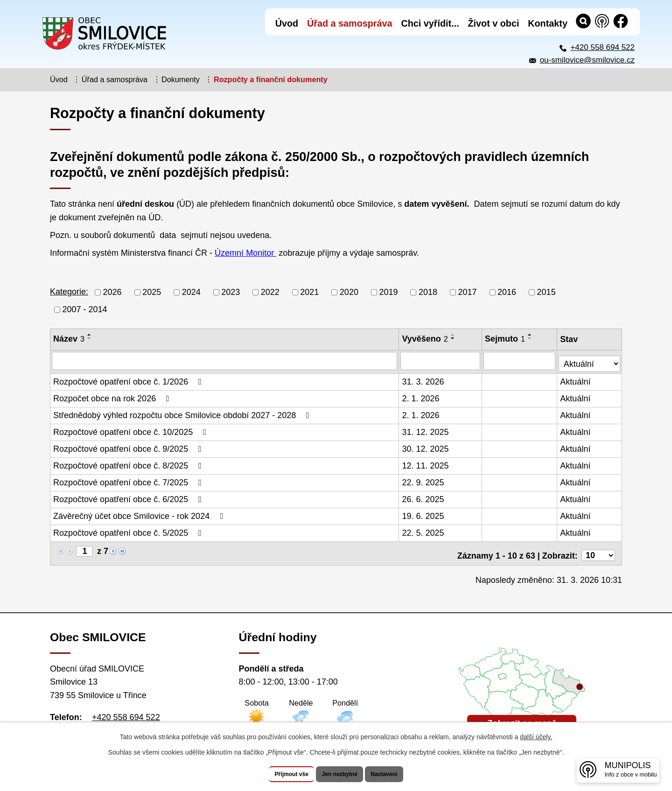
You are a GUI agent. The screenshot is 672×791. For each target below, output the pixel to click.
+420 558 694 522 (602, 47)
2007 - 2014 (85, 309)
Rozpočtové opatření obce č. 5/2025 (129, 531)
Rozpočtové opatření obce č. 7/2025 (129, 480)
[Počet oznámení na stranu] (598, 549)
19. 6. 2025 (424, 514)
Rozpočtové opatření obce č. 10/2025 (132, 430)
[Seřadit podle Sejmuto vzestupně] (531, 335)
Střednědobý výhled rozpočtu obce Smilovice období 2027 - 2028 (183, 413)
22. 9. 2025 (424, 480)
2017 (468, 292)
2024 (191, 292)
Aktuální (576, 379)
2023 (231, 292)
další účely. (536, 737)
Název (69, 339)
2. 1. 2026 (421, 396)
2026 (112, 292)
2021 (309, 292)
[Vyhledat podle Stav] (590, 360)
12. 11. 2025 (426, 463)
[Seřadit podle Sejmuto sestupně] (531, 338)
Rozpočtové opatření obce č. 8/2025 (129, 463)
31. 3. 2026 (424, 379)
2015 (546, 292)
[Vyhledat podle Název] (225, 361)
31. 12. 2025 (426, 430)
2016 (507, 292)
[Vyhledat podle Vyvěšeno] (441, 361)
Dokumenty (181, 79)
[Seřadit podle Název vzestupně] (90, 335)
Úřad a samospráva (115, 79)
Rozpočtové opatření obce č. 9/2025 (129, 447)
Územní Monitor (245, 253)
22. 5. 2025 (424, 531)
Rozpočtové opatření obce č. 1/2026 (129, 379)
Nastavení (398, 774)
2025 (152, 292)
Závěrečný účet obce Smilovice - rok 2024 (140, 514)
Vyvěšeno (426, 339)
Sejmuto (506, 339)
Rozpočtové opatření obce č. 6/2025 (129, 497)
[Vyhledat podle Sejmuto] (521, 361)
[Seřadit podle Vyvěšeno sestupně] (454, 338)
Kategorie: (69, 292)
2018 (428, 292)
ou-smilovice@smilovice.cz (587, 60)
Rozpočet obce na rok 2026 (113, 396)
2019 (388, 292)
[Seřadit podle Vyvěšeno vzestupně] (454, 335)
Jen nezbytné (340, 774)
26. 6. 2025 (424, 497)
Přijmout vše (279, 774)
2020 (349, 292)
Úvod (59, 79)
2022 (270, 292)
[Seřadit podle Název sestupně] (90, 338)
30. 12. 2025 (426, 447)
